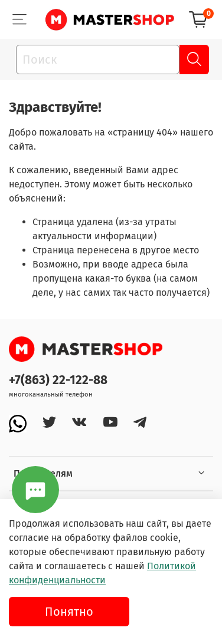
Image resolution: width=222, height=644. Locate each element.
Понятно (69, 612)
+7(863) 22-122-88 (58, 380)
